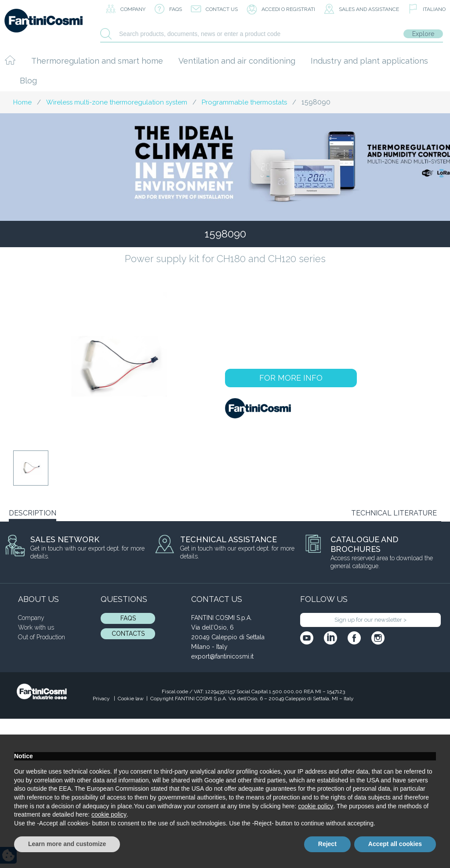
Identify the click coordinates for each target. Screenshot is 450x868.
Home (22, 102)
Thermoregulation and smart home (97, 61)
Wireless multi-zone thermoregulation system (117, 102)
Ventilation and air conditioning (237, 61)
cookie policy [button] (316, 806)
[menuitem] (427, 10)
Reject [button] (327, 844)
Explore (423, 34)
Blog (28, 81)
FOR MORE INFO (291, 378)
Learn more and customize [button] (67, 844)
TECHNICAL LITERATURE (394, 513)
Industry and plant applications (369, 61)
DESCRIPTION (33, 513)
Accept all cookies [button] (395, 844)
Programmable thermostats (244, 102)
